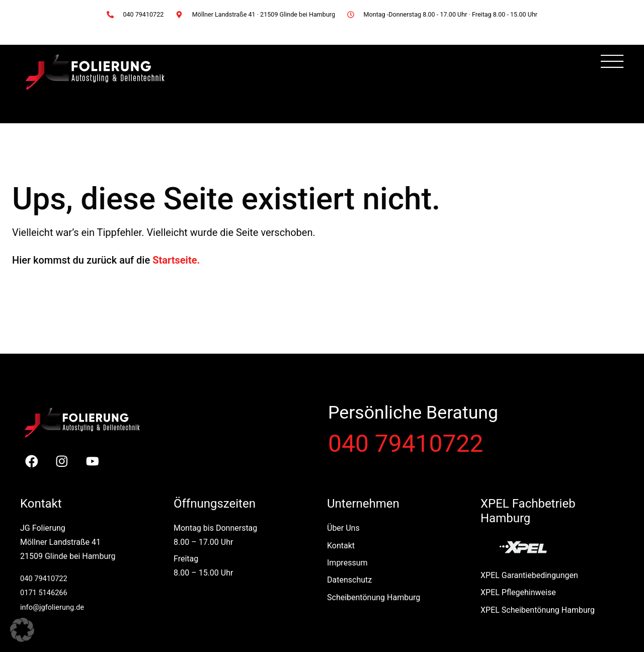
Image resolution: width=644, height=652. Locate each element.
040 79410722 (406, 444)
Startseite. (176, 260)
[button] (22, 630)
